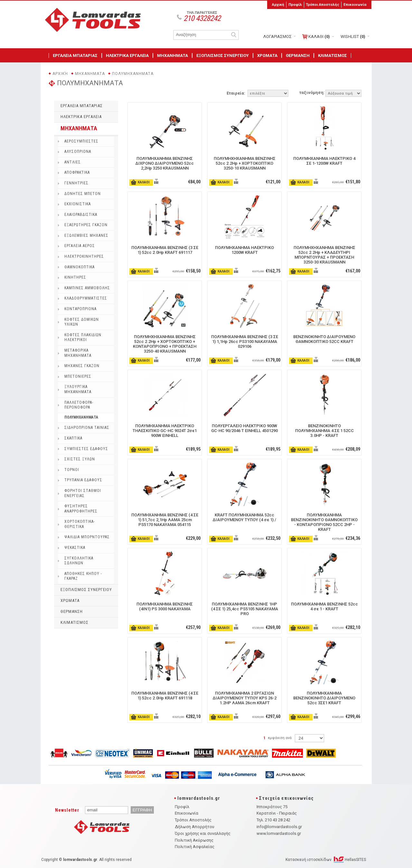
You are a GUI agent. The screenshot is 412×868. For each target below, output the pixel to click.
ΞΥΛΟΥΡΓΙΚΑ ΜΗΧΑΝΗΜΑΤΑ (78, 389)
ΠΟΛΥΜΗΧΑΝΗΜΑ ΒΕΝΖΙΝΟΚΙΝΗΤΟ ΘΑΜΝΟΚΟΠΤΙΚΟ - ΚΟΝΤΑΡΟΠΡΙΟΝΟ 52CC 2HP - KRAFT (324, 522)
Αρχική (278, 5)
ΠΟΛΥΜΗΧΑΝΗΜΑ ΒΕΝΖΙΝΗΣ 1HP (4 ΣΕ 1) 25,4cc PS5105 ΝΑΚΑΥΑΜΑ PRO (245, 609)
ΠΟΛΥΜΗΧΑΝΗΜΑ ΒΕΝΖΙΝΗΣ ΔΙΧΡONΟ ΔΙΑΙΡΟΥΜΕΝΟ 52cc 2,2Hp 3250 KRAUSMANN (165, 163)
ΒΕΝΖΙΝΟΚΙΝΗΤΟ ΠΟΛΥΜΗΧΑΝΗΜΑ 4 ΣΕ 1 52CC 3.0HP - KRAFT (324, 431)
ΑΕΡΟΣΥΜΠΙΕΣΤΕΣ (81, 141)
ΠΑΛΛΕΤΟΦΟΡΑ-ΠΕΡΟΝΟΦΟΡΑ (79, 405)
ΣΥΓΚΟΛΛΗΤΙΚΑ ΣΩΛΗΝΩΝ (79, 561)
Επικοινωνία (355, 5)
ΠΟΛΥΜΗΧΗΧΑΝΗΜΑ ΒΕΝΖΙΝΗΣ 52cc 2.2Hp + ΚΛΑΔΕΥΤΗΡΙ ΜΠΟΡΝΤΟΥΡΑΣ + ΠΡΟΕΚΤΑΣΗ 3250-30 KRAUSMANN (324, 255)
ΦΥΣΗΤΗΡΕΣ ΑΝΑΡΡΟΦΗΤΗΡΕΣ (81, 509)
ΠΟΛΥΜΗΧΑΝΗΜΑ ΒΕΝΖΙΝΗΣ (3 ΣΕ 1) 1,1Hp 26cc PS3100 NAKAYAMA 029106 (245, 342)
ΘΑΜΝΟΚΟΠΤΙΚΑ (80, 267)
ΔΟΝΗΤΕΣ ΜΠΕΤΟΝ (83, 194)
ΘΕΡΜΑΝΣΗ (298, 55)
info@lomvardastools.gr (279, 827)
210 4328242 (202, 18)
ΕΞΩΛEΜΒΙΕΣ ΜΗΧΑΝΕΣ (86, 235)
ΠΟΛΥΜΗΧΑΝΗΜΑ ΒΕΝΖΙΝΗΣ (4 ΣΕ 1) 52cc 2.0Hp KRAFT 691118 (165, 696)
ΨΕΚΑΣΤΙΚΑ (75, 548)
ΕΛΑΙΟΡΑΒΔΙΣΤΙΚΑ (81, 215)
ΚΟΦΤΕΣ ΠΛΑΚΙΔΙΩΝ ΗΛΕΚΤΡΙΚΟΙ (83, 337)
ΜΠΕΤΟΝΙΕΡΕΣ (78, 376)
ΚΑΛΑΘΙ (316, 37)
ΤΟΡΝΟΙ (72, 470)
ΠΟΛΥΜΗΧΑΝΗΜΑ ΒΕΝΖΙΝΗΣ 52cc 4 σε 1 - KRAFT (324, 606)
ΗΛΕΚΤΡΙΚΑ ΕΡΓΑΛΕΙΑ (127, 55)
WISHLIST (353, 37)
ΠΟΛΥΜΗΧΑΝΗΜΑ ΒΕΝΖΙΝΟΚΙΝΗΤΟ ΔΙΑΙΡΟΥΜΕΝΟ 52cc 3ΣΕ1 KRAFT (324, 698)
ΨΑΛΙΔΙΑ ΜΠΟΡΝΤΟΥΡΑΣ (87, 537)
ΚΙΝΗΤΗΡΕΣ (75, 277)
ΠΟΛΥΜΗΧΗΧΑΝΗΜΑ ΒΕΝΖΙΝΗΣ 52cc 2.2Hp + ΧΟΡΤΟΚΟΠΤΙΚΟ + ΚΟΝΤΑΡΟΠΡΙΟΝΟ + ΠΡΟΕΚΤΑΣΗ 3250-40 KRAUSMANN (165, 344)
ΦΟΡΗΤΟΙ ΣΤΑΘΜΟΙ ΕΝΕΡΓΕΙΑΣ (83, 493)
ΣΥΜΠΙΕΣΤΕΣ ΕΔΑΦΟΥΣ (86, 449)
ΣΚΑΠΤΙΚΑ (73, 438)
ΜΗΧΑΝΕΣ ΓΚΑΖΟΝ (82, 366)
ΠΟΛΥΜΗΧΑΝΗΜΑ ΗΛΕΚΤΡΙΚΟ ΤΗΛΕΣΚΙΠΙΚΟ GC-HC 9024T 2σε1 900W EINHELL (165, 431)
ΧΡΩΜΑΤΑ (267, 55)
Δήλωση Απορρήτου (195, 827)
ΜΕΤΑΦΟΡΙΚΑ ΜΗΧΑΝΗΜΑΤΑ (78, 353)
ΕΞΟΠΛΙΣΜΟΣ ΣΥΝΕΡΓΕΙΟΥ (223, 55)
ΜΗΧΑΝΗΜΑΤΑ (173, 55)
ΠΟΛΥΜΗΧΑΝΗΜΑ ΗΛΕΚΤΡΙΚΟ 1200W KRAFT (244, 250)
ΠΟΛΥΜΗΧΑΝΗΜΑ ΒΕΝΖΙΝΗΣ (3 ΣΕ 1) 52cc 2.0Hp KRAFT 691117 (165, 250)
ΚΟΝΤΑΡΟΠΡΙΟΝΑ (80, 309)
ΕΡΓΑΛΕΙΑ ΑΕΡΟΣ (80, 246)
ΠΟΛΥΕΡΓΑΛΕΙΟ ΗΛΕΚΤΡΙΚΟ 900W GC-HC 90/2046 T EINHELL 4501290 (244, 428)
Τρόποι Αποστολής (323, 5)
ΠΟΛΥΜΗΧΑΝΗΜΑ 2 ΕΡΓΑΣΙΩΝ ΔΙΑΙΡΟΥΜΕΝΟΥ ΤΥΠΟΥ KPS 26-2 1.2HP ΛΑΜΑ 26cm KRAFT (245, 698)
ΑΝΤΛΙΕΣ (73, 162)
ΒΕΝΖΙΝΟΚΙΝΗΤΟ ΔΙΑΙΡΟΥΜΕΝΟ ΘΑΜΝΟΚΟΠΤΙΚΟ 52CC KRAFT (324, 339)
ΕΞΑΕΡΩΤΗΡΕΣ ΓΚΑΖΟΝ (86, 225)
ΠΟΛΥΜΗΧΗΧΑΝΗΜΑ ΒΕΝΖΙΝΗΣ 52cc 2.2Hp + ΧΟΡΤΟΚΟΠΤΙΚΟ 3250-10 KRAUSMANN (245, 163)
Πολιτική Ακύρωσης (194, 840)
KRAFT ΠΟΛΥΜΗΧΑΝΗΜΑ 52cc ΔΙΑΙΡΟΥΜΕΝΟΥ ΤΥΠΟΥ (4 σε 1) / (244, 517)
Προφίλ (295, 5)
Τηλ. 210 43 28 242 (273, 820)
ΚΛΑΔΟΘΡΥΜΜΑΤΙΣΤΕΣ (86, 298)
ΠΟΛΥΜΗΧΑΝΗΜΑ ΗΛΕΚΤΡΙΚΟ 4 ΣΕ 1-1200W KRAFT (324, 161)
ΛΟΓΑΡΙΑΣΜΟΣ (277, 37)
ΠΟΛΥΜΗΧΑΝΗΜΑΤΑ (133, 74)
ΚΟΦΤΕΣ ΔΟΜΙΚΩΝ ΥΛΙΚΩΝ (82, 322)
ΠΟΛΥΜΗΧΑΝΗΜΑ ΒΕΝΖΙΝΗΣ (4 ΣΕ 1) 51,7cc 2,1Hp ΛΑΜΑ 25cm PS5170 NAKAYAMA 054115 (165, 520)
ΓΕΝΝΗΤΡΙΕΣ (76, 183)
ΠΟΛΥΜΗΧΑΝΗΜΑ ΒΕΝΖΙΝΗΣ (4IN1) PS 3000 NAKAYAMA (165, 606)
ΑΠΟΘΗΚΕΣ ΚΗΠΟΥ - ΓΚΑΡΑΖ (83, 576)
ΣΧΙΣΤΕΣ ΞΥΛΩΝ (80, 459)
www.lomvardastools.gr (279, 833)
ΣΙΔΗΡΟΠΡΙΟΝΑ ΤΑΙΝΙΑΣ (87, 428)
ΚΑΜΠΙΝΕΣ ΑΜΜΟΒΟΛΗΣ (87, 288)
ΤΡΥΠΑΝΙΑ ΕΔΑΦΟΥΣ (83, 480)
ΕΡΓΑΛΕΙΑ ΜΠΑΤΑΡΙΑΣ (75, 55)
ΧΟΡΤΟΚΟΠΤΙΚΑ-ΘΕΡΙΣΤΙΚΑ (80, 524)
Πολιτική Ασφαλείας (195, 847)
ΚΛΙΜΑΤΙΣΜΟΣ (332, 55)
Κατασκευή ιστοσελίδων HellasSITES (326, 860)
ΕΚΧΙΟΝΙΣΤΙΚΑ (78, 204)
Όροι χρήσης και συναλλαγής (203, 833)
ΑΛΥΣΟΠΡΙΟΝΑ (78, 152)
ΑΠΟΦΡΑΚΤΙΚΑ (77, 172)
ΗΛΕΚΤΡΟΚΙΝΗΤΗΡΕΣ (84, 256)
